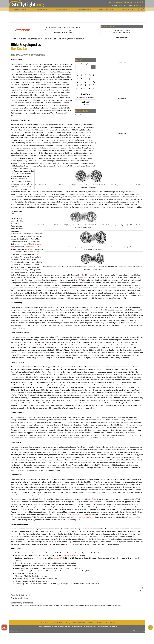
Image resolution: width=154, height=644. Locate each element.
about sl (102, 623)
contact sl (92, 623)
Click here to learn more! (63, 32)
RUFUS (42, 369)
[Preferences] (143, 9)
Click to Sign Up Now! (132, 2)
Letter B (80, 39)
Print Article (79, 115)
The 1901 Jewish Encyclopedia (58, 39)
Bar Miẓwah (85, 105)
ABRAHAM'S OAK (29, 514)
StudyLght (24, 4)
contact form (113, 627)
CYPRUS (45, 64)
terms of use (44, 623)
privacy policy (58, 623)
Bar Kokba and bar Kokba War (86, 97)
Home (15, 39)
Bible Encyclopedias (30, 39)
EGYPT (55, 64)
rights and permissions (77, 623)
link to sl (111, 623)
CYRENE (38, 64)
